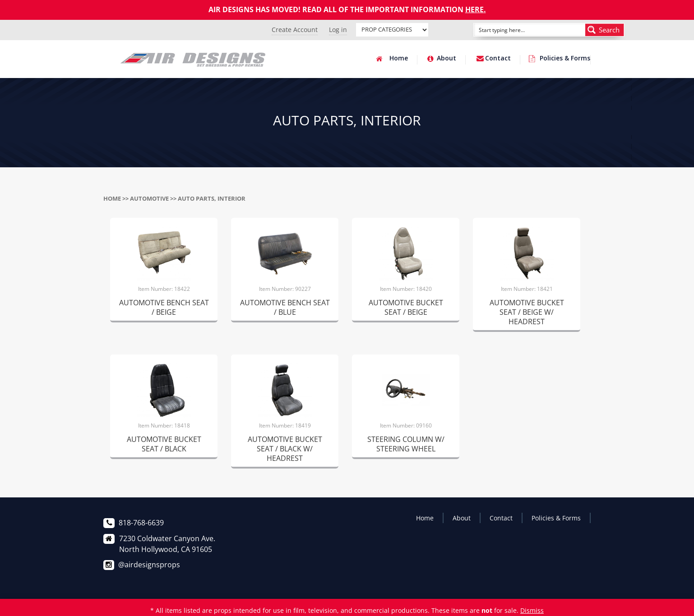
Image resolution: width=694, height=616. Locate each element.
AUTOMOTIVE (149, 198)
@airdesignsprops (149, 565)
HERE (474, 9)
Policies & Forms (565, 59)
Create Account (295, 30)
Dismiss (532, 610)
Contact (498, 59)
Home (399, 59)
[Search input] (519, 30)
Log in (338, 30)
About (446, 59)
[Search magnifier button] (605, 30)
